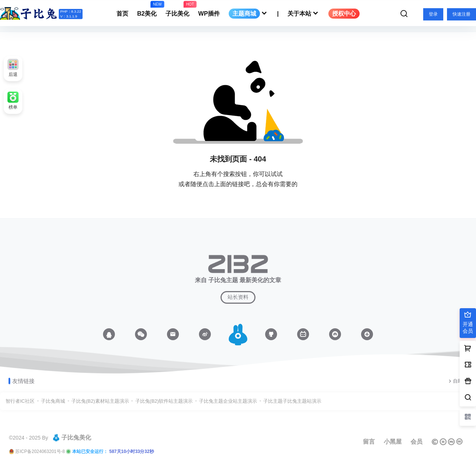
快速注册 (461, 14)
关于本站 (303, 14)
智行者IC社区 (20, 401)
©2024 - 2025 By (28, 438)
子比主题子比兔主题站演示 (292, 401)
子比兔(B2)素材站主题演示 (100, 401)
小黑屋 (393, 442)
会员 (416, 442)
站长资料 (238, 297)
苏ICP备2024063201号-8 (40, 451)
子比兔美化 (72, 438)
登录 (433, 14)
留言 (369, 442)
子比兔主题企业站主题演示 (228, 401)
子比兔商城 (53, 401)
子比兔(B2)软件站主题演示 (164, 401)
